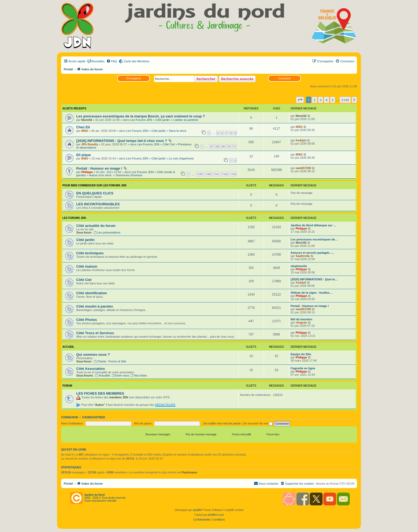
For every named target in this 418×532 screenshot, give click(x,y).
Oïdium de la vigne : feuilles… (311, 293)
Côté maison (87, 266)
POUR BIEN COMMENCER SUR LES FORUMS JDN (94, 185)
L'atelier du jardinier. (186, 120)
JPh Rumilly (90, 144)
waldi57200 (303, 168)
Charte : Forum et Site (110, 361)
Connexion (284, 78)
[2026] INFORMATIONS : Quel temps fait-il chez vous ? (122, 141)
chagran (301, 322)
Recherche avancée (237, 79)
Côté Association (91, 369)
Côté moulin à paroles (95, 306)
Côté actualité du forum (96, 226)
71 (235, 146)
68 (218, 146)
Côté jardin (162, 120)
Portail (68, 69)
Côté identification (92, 293)
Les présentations (107, 232)
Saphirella (303, 256)
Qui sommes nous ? (93, 355)
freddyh (301, 140)
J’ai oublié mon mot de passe (222, 423)
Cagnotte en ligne (303, 368)
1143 (233, 174)
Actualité (103, 375)
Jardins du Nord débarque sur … (313, 225)
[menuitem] (112, 61)
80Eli (85, 131)
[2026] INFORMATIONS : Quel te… (314, 279)
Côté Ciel (169, 144)
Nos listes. (139, 375)
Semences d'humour (129, 175)
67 (212, 146)
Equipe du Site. (301, 354)
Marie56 (87, 120)
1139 (200, 174)
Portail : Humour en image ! (99, 168)
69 (223, 146)
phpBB (197, 510)
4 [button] (326, 100)
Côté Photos (87, 320)
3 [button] (321, 100)
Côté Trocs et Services (95, 333)
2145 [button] (345, 100)
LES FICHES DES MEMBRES (100, 393)
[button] (300, 100)
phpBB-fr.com (216, 515)
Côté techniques (90, 253)
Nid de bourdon (301, 319)
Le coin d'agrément (181, 158)
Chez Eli (83, 127)
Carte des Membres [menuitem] (137, 61)
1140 (208, 174)
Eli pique (84, 155)
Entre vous (120, 375)
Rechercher (206, 79)
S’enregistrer (134, 78)
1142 (225, 174)
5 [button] (333, 100)
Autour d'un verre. (101, 175)
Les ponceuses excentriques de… (314, 239)
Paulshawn (189, 472)
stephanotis (299, 266)
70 (229, 146)
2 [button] (314, 100)
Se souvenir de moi (258, 423)
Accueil (68, 347)
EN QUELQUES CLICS (95, 193)
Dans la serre (177, 131)
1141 (216, 174)
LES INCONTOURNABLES (98, 204)
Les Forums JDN (141, 120)
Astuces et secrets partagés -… (312, 253)
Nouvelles (98, 61)
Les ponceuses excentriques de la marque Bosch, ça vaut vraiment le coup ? (140, 116)
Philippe (87, 172)
